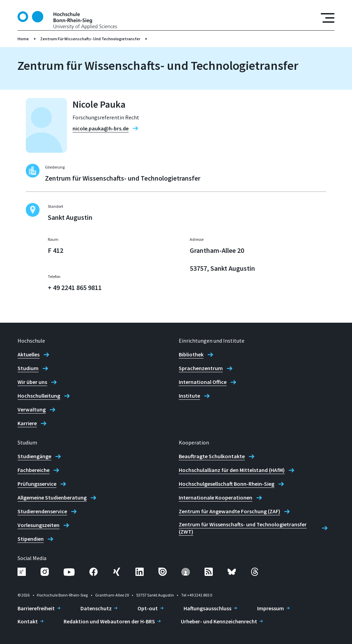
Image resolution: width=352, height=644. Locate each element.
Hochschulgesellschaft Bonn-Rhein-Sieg (227, 484)
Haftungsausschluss (207, 608)
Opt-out (148, 608)
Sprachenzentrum (201, 368)
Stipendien (31, 539)
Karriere (27, 423)
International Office (203, 382)
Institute (189, 396)
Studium (28, 368)
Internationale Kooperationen (216, 497)
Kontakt (28, 621)
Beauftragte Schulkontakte (212, 456)
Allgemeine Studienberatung (52, 497)
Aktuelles (29, 354)
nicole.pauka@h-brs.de (101, 128)
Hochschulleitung (39, 396)
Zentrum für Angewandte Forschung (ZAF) (229, 511)
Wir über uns (32, 382)
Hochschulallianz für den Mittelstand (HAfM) (232, 470)
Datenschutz (96, 608)
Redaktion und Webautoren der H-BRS (109, 621)
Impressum (271, 608)
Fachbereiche (34, 470)
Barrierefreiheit (36, 608)
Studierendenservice (42, 511)
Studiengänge (34, 456)
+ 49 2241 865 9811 (75, 287)
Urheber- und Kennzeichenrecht (219, 621)
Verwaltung (32, 409)
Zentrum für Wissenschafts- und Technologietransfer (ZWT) (243, 528)
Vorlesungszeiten (38, 525)
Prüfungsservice (37, 484)
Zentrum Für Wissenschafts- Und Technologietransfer (90, 39)
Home (23, 39)
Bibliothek (191, 354)
